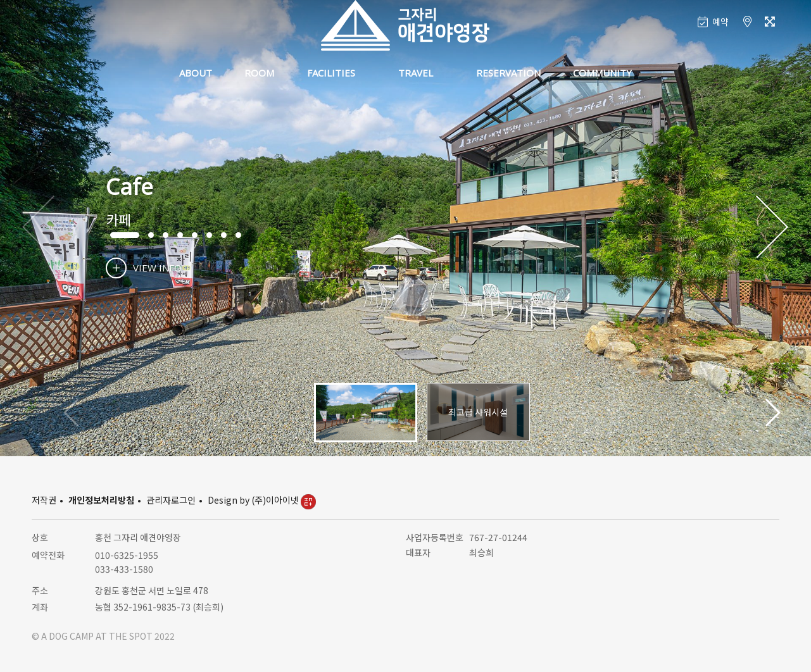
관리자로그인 (171, 500)
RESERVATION (508, 73)
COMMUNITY (602, 73)
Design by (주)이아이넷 (262, 500)
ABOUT (196, 73)
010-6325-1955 (127, 555)
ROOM (259, 73)
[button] (772, 228)
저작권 (44, 500)
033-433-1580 (124, 569)
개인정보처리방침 (101, 500)
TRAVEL (416, 73)
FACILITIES (331, 73)
